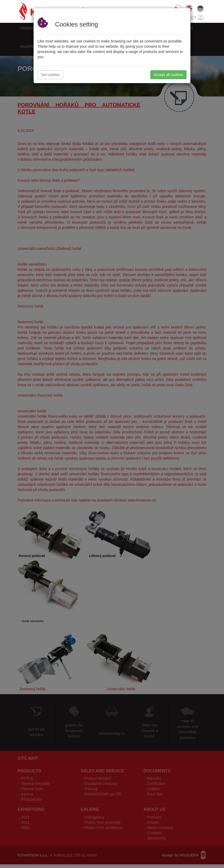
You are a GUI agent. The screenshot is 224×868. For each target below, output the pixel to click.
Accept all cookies (168, 75)
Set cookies (50, 75)
